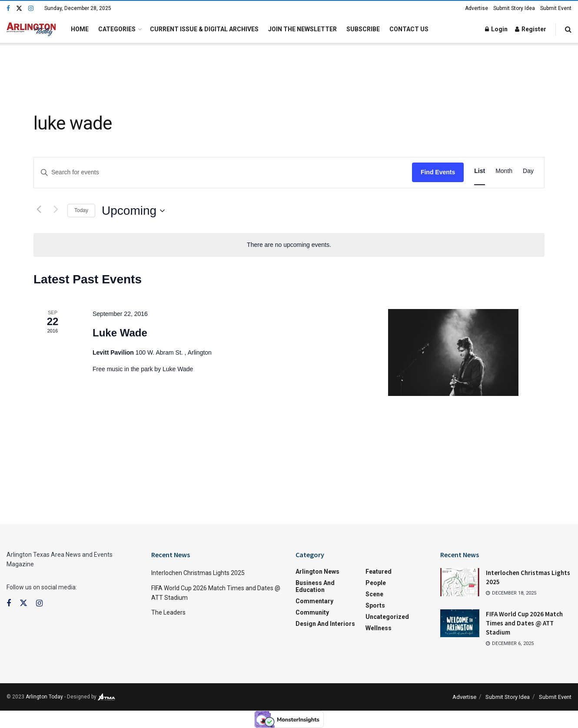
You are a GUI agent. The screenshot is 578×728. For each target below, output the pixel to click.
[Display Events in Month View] (504, 171)
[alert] (289, 245)
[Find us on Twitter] (19, 8)
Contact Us (409, 29)
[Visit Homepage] (31, 29)
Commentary (314, 601)
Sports (375, 605)
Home (80, 29)
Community (312, 612)
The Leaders (168, 612)
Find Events (438, 172)
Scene (374, 594)
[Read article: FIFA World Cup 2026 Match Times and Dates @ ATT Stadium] (460, 623)
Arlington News (317, 572)
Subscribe (363, 29)
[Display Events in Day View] (528, 171)
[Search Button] (568, 29)
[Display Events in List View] (480, 171)
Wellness (379, 628)
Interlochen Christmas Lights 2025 (198, 573)
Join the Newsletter (302, 29)
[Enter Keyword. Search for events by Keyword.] (85, 172)
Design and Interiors (325, 624)
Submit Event (556, 8)
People (376, 583)
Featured (379, 572)
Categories (117, 29)
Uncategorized (387, 617)
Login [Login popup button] (496, 29)
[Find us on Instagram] (31, 8)
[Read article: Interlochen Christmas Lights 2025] (460, 582)
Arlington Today (44, 697)
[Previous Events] (39, 209)
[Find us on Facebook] (8, 8)
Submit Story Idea (514, 8)
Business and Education (315, 586)
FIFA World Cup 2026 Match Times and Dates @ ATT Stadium (524, 623)
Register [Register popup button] (531, 29)
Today (81, 210)
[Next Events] (56, 209)
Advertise (477, 8)
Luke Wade (120, 333)
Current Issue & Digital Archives (204, 29)
